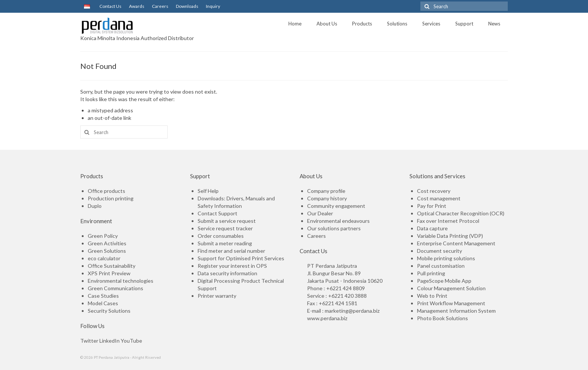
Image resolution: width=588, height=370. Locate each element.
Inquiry (213, 6)
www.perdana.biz (327, 318)
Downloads (187, 6)
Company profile (326, 191)
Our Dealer (320, 213)
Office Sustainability (112, 266)
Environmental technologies (121, 281)
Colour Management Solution (451, 288)
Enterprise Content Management (456, 243)
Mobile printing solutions (446, 258)
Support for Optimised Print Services (241, 258)
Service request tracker (225, 228)
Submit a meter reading (225, 243)
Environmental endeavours (338, 221)
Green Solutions (107, 251)
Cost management (439, 198)
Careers (160, 6)
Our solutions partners (334, 228)
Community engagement (336, 206)
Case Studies (103, 296)
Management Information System (456, 311)
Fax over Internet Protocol (448, 221)
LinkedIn (109, 341)
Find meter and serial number (231, 251)
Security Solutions (109, 311)
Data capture (432, 228)
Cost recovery (434, 191)
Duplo (95, 206)
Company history (327, 198)
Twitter (89, 341)
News (494, 24)
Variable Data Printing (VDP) (450, 236)
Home (295, 24)
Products (362, 24)
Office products (106, 191)
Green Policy (103, 236)
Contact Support (217, 213)
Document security (439, 251)
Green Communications (115, 288)
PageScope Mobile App (444, 281)
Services (431, 24)
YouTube (131, 341)
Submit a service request (227, 221)
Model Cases (103, 303)
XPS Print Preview (109, 273)
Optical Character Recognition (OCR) (461, 213)
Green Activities (107, 243)
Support (464, 24)
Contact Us (109, 6)
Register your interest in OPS (232, 266)
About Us (327, 24)
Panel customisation (441, 266)
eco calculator (104, 258)
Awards (137, 6)
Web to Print (432, 296)
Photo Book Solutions (442, 318)
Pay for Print (432, 206)
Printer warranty (217, 296)
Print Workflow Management (451, 303)
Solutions (397, 24)
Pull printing (431, 273)
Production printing (111, 198)
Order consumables (221, 236)
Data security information (227, 273)
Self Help (208, 191)
